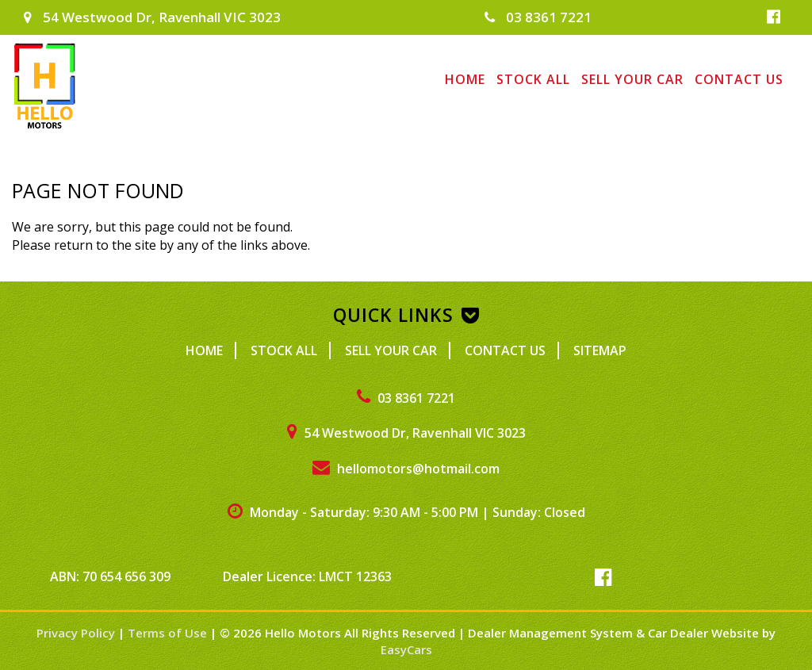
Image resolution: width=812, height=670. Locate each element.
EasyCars (406, 649)
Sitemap (600, 350)
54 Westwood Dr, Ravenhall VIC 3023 (152, 17)
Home (465, 79)
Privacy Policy (77, 633)
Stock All (533, 79)
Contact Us (739, 79)
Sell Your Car (632, 79)
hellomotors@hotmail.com (406, 469)
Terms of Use (169, 633)
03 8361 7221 (538, 17)
